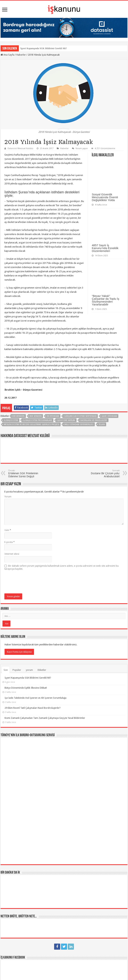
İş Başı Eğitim (11, 420)
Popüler (17, 670)
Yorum (8, 497)
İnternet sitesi (12, 554)
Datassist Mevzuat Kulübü (20, 148)
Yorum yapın (82, 148)
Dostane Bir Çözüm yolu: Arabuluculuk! (100, 474)
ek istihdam (53, 416)
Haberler (21, 55)
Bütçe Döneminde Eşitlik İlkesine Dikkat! (26, 688)
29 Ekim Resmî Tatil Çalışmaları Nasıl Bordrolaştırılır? (33, 708)
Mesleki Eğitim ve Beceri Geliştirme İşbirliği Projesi (31, 424)
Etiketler (42, 670)
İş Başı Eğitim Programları (38, 420)
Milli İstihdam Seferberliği (79, 424)
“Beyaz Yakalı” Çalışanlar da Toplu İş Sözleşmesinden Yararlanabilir (105, 300)
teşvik (102, 424)
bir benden (18, 416)
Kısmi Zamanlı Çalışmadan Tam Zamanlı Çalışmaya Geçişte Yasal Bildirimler (45, 718)
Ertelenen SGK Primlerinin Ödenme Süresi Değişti (28, 474)
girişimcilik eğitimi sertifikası (80, 416)
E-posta (9, 542)
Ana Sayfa (7, 55)
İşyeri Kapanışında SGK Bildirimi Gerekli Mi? (43, 48)
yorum (29, 670)
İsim (8, 530)
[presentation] (33, 582)
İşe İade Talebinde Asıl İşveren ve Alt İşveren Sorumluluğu (36, 698)
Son (6, 670)
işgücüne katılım (66, 420)
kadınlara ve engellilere (94, 420)
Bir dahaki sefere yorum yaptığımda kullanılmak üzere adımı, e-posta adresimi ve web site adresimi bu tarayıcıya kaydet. (62, 567)
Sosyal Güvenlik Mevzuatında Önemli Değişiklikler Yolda (105, 197)
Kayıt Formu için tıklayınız (19, 652)
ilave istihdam (109, 416)
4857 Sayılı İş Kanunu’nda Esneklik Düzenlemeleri (105, 248)
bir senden (36, 416)
